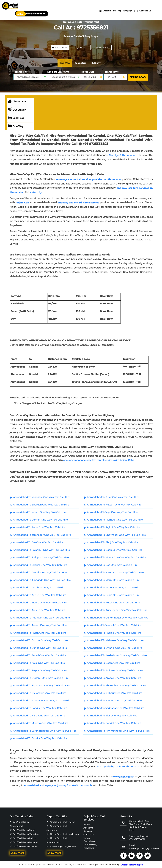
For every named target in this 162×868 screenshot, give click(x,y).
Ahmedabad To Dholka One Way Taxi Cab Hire (40, 738)
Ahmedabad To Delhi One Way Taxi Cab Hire (39, 587)
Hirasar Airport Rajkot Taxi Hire (61, 848)
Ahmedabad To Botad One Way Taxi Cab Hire (40, 655)
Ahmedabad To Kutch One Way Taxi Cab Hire (113, 602)
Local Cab (16, 118)
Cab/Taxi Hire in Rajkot (24, 838)
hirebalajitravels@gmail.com (144, 848)
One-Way (66, 63)
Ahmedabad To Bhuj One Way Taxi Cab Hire (113, 542)
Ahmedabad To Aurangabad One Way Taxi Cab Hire (117, 610)
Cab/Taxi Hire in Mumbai (25, 842)
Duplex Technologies (132, 864)
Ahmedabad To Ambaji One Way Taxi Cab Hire (114, 678)
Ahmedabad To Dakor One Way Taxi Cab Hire (40, 693)
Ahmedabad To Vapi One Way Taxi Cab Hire (112, 512)
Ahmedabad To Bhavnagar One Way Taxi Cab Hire (116, 534)
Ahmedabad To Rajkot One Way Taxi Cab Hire (114, 527)
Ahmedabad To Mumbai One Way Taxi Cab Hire (115, 519)
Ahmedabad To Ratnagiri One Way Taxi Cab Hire (41, 617)
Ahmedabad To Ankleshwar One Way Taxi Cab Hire (117, 655)
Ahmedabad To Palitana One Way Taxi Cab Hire (115, 670)
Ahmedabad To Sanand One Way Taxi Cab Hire (114, 700)
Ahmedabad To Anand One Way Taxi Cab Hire (40, 625)
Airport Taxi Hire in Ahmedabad (57, 840)
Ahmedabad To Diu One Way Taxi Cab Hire (38, 542)
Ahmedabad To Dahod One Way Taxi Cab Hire (40, 648)
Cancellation (90, 841)
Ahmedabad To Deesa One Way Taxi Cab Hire (113, 663)
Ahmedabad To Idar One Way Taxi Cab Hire (112, 715)
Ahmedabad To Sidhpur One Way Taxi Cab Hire (114, 693)
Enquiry (125, 11)
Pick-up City (20, 72)
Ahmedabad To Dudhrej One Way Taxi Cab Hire (41, 678)
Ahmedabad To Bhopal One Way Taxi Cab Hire (40, 565)
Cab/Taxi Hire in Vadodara (26, 834)
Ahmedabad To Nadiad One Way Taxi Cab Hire (114, 632)
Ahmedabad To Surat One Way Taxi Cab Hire (113, 497)
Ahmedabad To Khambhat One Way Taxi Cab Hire (116, 685)
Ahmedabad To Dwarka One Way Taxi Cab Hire (114, 648)
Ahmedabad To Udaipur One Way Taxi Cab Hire (115, 550)
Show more (17, 853)
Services (88, 831)
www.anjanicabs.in (123, 776)
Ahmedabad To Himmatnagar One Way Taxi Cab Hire (118, 730)
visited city (36, 192)
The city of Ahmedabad (122, 155)
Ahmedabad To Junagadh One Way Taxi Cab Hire (42, 580)
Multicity (98, 63)
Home (87, 824)
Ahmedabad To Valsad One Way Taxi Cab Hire (40, 512)
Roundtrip (82, 63)
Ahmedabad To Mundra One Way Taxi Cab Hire (41, 723)
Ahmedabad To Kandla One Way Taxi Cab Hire (40, 708)
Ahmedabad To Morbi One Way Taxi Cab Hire (113, 580)
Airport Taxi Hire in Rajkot (63, 822)
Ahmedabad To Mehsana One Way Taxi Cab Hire (115, 640)
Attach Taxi (107, 11)
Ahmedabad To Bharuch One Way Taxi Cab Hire (41, 504)
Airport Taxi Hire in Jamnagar (57, 828)
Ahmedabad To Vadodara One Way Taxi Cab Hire (41, 497)
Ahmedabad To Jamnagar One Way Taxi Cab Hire (42, 534)
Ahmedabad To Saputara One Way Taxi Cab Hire (41, 685)
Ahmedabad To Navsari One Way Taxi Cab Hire (114, 504)
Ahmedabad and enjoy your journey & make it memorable (58, 785)
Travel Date (88, 72)
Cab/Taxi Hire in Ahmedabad (19, 824)
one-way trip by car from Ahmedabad (118, 766)
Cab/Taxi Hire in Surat (24, 830)
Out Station (17, 110)
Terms (86, 837)
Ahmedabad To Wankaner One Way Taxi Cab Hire (42, 700)
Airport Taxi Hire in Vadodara (64, 834)
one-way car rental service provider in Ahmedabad (89, 179)
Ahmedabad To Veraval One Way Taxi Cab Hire (114, 625)
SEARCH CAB (137, 77)
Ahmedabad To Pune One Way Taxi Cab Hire (39, 527)
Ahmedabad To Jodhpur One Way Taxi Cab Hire (41, 557)
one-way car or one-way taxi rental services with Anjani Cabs (99, 460)
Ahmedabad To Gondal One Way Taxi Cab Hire (114, 723)
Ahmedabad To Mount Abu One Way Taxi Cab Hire (116, 557)
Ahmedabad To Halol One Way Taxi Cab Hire (39, 715)
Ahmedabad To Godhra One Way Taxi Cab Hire (40, 640)
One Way (16, 126)
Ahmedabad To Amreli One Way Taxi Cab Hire (40, 572)
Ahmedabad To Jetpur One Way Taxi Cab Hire (40, 670)
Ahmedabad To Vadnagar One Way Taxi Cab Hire (115, 708)
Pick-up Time (111, 72)
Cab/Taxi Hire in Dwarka (25, 846)
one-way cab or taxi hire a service (78, 202)
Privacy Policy (90, 844)
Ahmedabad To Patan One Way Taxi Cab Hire (40, 632)
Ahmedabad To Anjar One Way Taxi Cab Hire (39, 610)
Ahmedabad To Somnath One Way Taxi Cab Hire (115, 572)
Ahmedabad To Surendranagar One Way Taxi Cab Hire (45, 730)
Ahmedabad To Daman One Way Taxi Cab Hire (40, 519)
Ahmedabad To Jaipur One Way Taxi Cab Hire (113, 587)
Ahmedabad (18, 101)
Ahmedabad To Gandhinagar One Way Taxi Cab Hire (118, 617)
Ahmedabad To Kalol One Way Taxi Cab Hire (39, 663)
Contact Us (143, 11)
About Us (88, 827)
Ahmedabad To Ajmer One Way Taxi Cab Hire (40, 595)
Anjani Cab (22, 202)
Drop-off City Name (58, 72)
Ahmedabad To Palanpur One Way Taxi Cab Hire (41, 550)
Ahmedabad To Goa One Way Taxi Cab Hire (112, 565)
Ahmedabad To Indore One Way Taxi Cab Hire (40, 602)
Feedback (89, 848)
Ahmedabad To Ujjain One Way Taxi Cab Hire (113, 595)
